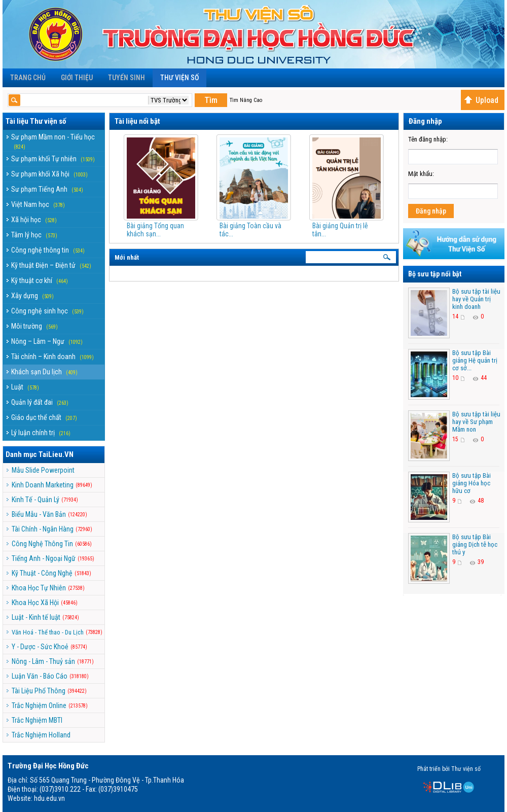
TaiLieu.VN (56, 454)
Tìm (211, 100)
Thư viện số (179, 78)
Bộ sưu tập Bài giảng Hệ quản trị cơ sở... (475, 360)
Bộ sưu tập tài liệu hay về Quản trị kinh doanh (476, 299)
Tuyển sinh (126, 78)
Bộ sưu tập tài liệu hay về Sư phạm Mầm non (476, 422)
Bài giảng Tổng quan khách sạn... (155, 230)
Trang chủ (28, 78)
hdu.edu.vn (49, 798)
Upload (481, 100)
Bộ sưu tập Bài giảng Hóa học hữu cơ (472, 483)
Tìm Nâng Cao (246, 100)
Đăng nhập (431, 211)
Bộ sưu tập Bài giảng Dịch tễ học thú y (475, 544)
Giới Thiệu (77, 78)
